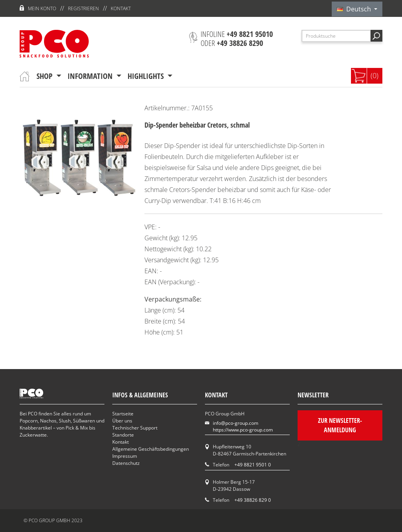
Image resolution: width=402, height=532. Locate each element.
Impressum (125, 456)
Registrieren (83, 8)
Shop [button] (46, 76)
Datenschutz (126, 463)
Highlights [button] (147, 76)
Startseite (123, 414)
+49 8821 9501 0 (253, 465)
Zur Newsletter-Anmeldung (340, 425)
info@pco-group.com (236, 423)
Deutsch (355, 9)
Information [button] (91, 76)
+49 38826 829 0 (253, 500)
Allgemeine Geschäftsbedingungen (151, 449)
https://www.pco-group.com (243, 430)
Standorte (123, 435)
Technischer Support (135, 428)
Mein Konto (42, 8)
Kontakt (121, 8)
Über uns (122, 421)
